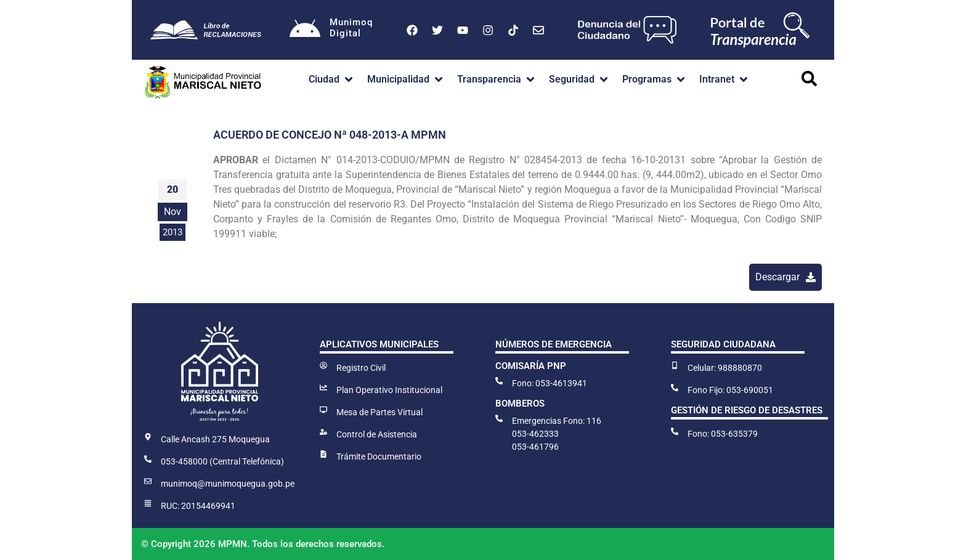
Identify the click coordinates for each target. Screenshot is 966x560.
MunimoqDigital (351, 28)
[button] (332, 79)
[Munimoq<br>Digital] (305, 30)
